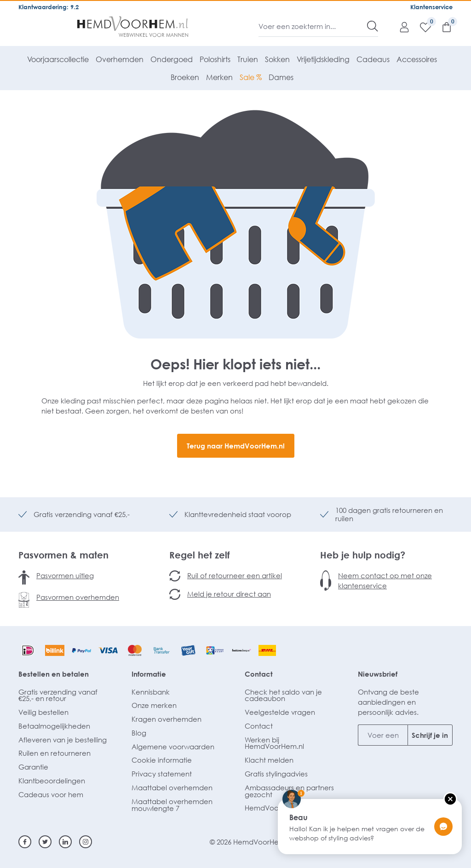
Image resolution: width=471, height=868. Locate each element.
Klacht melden (269, 760)
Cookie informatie (162, 760)
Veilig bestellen (43, 712)
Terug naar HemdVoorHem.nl (236, 446)
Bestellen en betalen (54, 674)
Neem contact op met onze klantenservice (385, 581)
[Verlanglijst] (421, 27)
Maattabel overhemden (172, 788)
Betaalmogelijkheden (54, 726)
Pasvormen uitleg (65, 575)
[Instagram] (86, 842)
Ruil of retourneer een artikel (235, 575)
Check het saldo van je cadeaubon (283, 695)
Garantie (33, 767)
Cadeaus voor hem (51, 794)
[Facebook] (25, 842)
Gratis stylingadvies (276, 774)
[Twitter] (45, 842)
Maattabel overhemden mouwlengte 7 (172, 805)
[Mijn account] (400, 27)
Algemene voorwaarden (173, 747)
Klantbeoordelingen (52, 781)
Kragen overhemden (167, 719)
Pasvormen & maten (63, 555)
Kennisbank (151, 692)
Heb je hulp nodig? (363, 555)
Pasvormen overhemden (78, 597)
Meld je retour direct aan (229, 594)
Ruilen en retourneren (55, 753)
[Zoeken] (373, 26)
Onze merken (154, 705)
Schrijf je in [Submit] (430, 735)
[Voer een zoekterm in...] (313, 26)
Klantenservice (431, 7)
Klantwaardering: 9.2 (49, 7)
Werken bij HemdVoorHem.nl (274, 743)
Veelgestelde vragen (280, 712)
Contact (259, 674)
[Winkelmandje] (442, 27)
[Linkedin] (65, 842)
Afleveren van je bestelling (63, 740)
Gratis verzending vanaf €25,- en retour (58, 695)
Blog (139, 733)
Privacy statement (162, 774)
